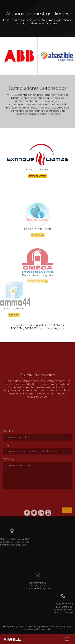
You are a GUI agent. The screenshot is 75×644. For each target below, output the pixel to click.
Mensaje (8, 477)
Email (6, 463)
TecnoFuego (38, 243)
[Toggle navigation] (67, 639)
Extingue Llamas (37, 176)
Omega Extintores (38, 290)
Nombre (8, 449)
